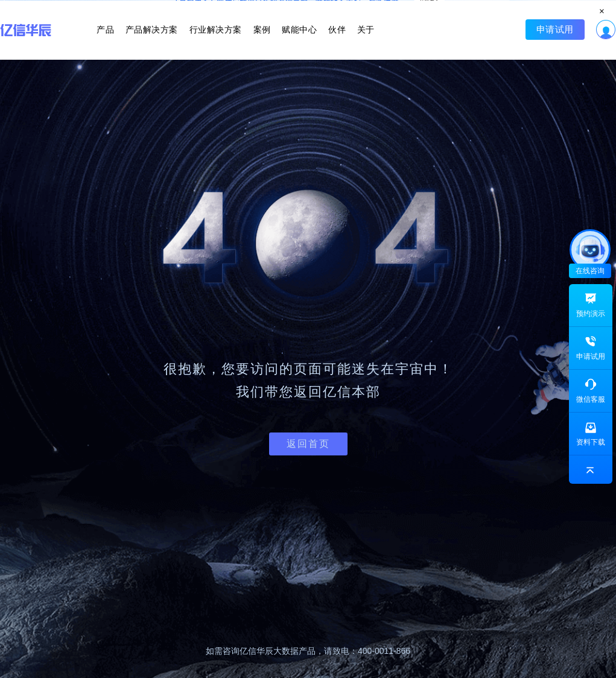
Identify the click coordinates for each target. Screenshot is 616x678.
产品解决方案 (162, 41)
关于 (350, 41)
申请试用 (539, 41)
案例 (262, 41)
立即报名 (308, 10)
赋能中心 (294, 41)
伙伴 (327, 41)
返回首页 (308, 444)
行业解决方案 (221, 41)
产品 (121, 41)
